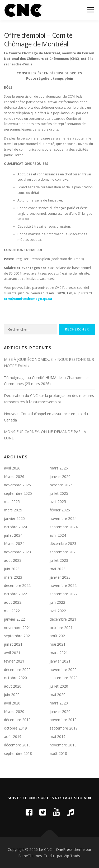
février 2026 (14, 476)
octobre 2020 (15, 678)
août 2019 (13, 737)
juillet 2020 (59, 686)
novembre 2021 (17, 628)
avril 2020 (12, 703)
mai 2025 (12, 502)
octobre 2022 (15, 594)
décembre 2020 (17, 670)
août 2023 (13, 560)
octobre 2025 (61, 485)
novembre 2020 (63, 670)
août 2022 (13, 602)
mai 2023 (58, 569)
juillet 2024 (13, 535)
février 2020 (14, 711)
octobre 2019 (15, 728)
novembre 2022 (63, 585)
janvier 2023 (60, 577)
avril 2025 (58, 502)
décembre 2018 (17, 745)
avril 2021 (12, 653)
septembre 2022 (64, 594)
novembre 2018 (63, 745)
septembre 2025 (18, 493)
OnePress (64, 849)
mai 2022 (12, 611)
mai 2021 (58, 644)
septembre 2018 (18, 753)
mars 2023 (13, 577)
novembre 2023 (17, 552)
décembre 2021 (63, 619)
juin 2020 (12, 695)
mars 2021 (59, 653)
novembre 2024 (63, 518)
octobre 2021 (61, 628)
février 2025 (60, 510)
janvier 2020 (60, 711)
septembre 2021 (18, 636)
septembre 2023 (64, 552)
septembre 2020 (64, 678)
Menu (90, 10)
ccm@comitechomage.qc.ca (28, 299)
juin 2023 (12, 569)
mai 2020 (58, 695)
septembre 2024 (64, 527)
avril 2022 (58, 611)
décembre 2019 (17, 720)
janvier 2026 (60, 476)
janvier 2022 (14, 619)
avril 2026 (12, 468)
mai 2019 (58, 737)
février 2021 (14, 661)
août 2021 (58, 636)
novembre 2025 (17, 485)
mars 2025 (13, 510)
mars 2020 (59, 703)
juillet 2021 (13, 644)
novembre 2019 (63, 720)
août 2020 (13, 686)
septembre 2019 (64, 728)
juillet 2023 (59, 560)
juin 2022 (57, 602)
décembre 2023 (63, 543)
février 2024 (14, 543)
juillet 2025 (59, 493)
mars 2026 (59, 468)
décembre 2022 (17, 585)
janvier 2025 (14, 518)
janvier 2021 (60, 661)
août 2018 (58, 753)
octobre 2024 (15, 527)
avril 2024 (58, 535)
